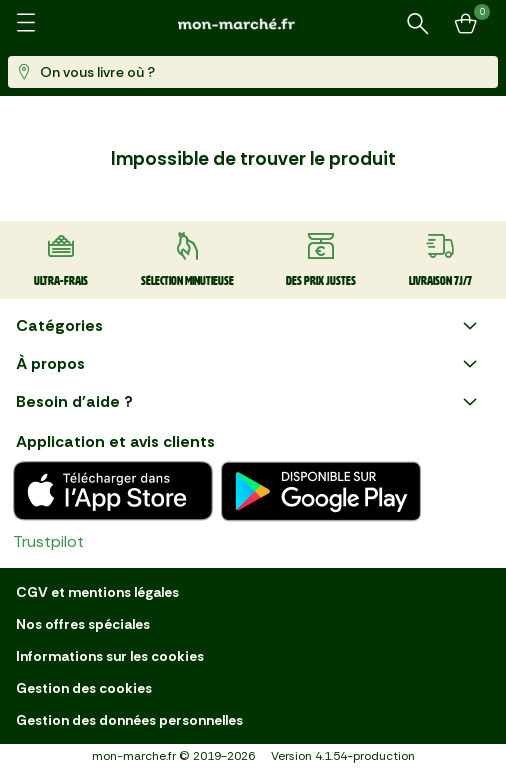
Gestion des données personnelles (129, 720)
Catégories (249, 326)
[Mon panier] (466, 24)
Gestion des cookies (84, 688)
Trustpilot (48, 541)
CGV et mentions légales (97, 592)
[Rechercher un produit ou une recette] (418, 24)
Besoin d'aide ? (249, 402)
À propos (249, 364)
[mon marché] (253, 23)
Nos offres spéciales (83, 624)
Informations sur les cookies (110, 656)
